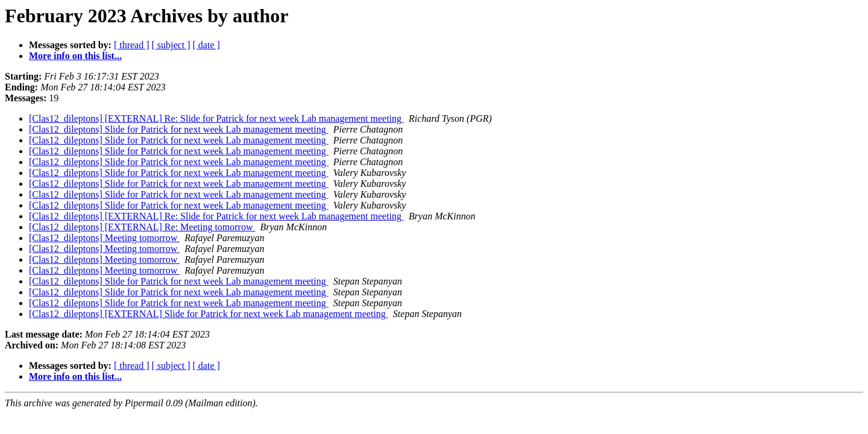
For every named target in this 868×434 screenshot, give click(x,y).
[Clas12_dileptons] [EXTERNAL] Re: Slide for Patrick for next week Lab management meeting (216, 118)
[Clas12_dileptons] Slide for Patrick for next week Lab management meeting (179, 129)
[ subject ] (171, 45)
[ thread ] (132, 45)
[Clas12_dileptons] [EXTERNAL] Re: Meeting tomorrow (142, 227)
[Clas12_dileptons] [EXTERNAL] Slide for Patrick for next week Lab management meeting (209, 314)
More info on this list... (75, 56)
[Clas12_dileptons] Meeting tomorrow (104, 238)
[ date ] (206, 45)
